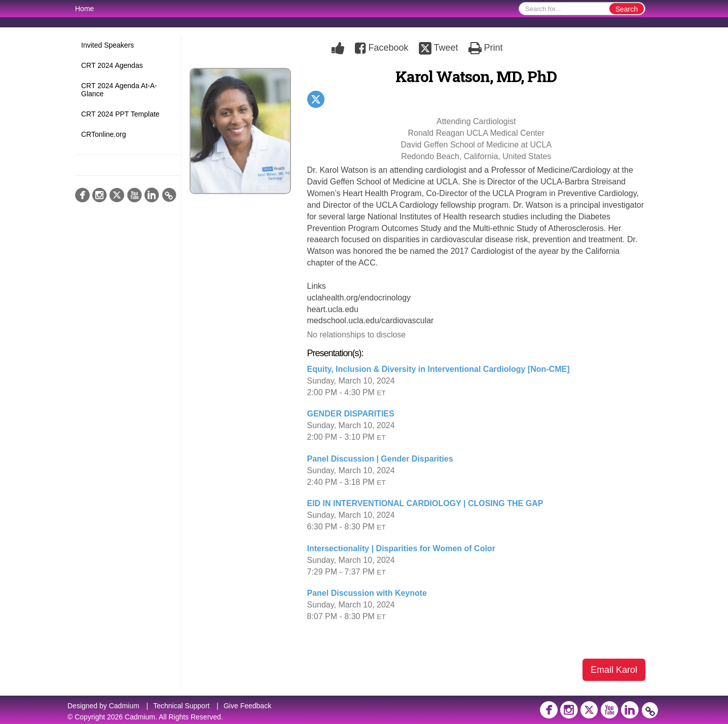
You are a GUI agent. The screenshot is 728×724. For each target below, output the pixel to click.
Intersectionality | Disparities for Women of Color (401, 548)
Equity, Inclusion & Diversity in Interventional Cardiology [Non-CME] (439, 369)
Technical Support (181, 706)
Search (627, 9)
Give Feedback (247, 706)
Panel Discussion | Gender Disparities (380, 459)
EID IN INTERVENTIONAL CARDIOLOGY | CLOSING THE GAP (425, 503)
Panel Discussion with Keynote (367, 593)
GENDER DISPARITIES (351, 414)
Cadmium (124, 706)
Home (84, 9)
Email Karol (614, 670)
